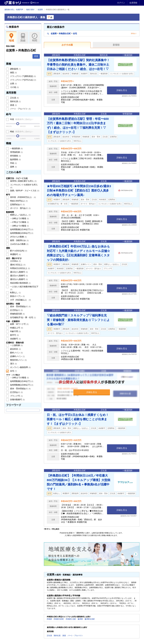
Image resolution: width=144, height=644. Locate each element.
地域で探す (30, 10)
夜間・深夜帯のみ (19, 240)
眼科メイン (16, 353)
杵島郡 (49, 619)
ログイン (121, 3)
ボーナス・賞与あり (20, 208)
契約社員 (15, 101)
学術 (13, 163)
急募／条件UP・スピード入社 (24, 191)
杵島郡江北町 (71, 619)
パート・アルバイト (20, 109)
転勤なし (15, 292)
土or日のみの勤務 (19, 244)
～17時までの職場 (19, 222)
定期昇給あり (17, 204)
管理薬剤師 (16, 152)
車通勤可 (15, 254)
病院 (13, 73)
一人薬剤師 (16, 345)
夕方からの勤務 (18, 237)
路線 (23, 38)
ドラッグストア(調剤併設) (23, 76)
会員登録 (133, 3)
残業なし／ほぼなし (20, 215)
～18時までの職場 (19, 226)
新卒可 (14, 335)
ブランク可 (16, 396)
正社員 (14, 98)
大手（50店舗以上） (20, 300)
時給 (21, 132)
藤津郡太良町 (90, 619)
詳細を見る (122, 90)
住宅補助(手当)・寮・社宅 (23, 317)
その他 (14, 87)
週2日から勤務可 (19, 276)
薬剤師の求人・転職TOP (14, 10)
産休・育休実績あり (20, 306)
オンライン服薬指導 (20, 367)
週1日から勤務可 (19, 272)
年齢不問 (15, 331)
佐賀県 (40, 10)
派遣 (13, 105)
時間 (35, 38)
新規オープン (17, 296)
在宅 (13, 371)
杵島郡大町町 (59, 619)
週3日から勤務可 (19, 279)
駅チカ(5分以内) (18, 251)
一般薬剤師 (16, 148)
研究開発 (15, 156)
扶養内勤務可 (17, 400)
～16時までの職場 (19, 218)
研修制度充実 (17, 314)
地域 (11, 38)
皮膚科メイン (17, 356)
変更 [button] (36, 56)
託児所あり (16, 310)
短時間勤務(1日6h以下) (21, 233)
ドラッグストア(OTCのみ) (23, 80)
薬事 (13, 167)
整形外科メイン (18, 360)
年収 (21, 119)
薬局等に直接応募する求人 (23, 181)
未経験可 (15, 339)
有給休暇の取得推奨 (20, 283)
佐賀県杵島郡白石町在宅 (62, 33)
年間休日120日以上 (20, 268)
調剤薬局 (15, 69)
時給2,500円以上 (19, 201)
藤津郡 (80, 619)
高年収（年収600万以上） (23, 197)
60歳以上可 (16, 328)
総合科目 (15, 349)
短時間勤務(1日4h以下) (21, 229)
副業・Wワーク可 (19, 324)
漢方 (13, 364)
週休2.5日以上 (18, 265)
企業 (13, 84)
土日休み (15, 261)
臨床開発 (15, 159)
